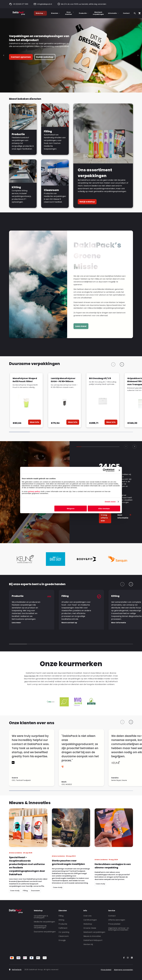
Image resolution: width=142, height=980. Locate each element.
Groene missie (90, 928)
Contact (126, 13)
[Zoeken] (135, 13)
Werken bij (88, 944)
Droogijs (62, 940)
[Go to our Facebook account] (123, 958)
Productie (84, 13)
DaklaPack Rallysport (93, 940)
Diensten (56, 13)
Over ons (87, 916)
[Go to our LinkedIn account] (131, 958)
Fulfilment (63, 928)
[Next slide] (138, 55)
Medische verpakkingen (44, 922)
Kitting (61, 920)
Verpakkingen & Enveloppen (41, 917)
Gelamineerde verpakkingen (40, 927)
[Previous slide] (113, 364)
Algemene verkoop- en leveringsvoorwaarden (119, 929)
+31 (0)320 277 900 (19, 4)
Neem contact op (69, 623)
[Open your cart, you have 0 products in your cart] (140, 13)
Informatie (113, 13)
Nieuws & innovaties (92, 936)
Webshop (40, 13)
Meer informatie (125, 518)
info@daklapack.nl (43, 4)
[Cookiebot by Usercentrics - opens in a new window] (105, 470)
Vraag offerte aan (104, 518)
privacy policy (34, 491)
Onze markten (70, 13)
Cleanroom (64, 936)
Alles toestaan (104, 508)
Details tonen (110, 502)
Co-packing (64, 932)
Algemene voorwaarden (123, 970)
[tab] (67, 87)
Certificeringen (90, 920)
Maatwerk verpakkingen (98, 13)
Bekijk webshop (45, 57)
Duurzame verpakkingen (45, 932)
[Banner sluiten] (119, 470)
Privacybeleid (114, 924)
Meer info (35, 422)
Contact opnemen (21, 57)
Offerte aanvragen (117, 920)
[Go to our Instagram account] (127, 958)
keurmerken (30, 676)
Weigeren (71, 508)
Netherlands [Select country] (17, 970)
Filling (61, 916)
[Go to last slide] (4, 55)
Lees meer (81, 326)
